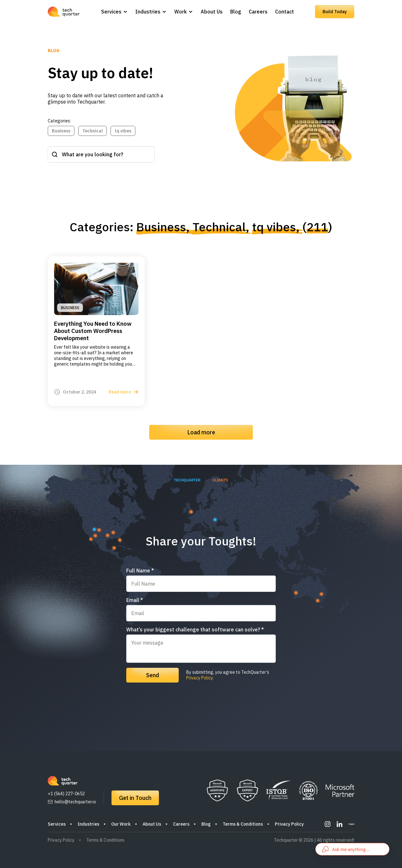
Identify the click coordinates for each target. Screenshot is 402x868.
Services (111, 12)
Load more (201, 432)
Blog (236, 12)
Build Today (335, 12)
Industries (148, 12)
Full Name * (140, 571)
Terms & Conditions (243, 824)
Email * (135, 600)
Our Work (121, 824)
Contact (285, 12)
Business (61, 131)
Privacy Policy (199, 678)
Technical (92, 131)
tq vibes (123, 131)
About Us (212, 12)
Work (181, 12)
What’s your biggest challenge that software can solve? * (195, 630)
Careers (258, 12)
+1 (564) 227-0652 (66, 794)
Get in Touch (135, 798)
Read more (124, 392)
